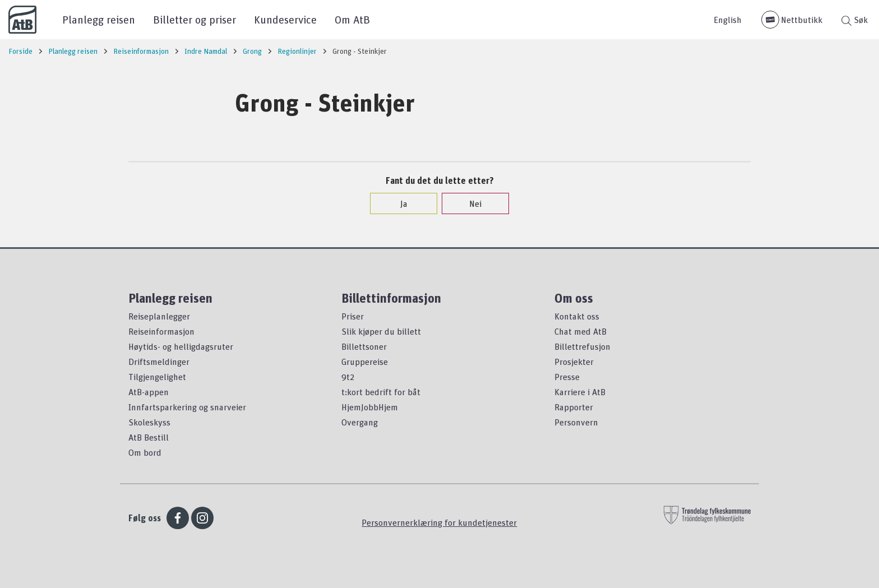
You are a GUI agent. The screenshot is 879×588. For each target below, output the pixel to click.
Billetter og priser (195, 19)
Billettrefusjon (582, 346)
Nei (470, 203)
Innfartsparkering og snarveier (187, 407)
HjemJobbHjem (370, 407)
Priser (353, 316)
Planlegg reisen (99, 19)
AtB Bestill (149, 437)
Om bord (145, 452)
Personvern (576, 422)
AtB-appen (149, 392)
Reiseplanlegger (159, 316)
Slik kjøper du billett (381, 331)
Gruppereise (365, 362)
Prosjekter (574, 362)
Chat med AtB (580, 331)
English (728, 20)
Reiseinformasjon (161, 331)
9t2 (348, 377)
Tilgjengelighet (157, 377)
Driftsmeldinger (159, 362)
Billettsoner (364, 346)
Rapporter (574, 407)
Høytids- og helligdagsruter (181, 346)
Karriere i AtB (580, 392)
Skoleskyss (149, 422)
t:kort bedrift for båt (381, 392)
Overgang (360, 422)
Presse (567, 377)
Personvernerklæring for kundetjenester (439, 522)
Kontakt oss (577, 316)
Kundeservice (285, 19)
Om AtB (352, 19)
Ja (398, 203)
